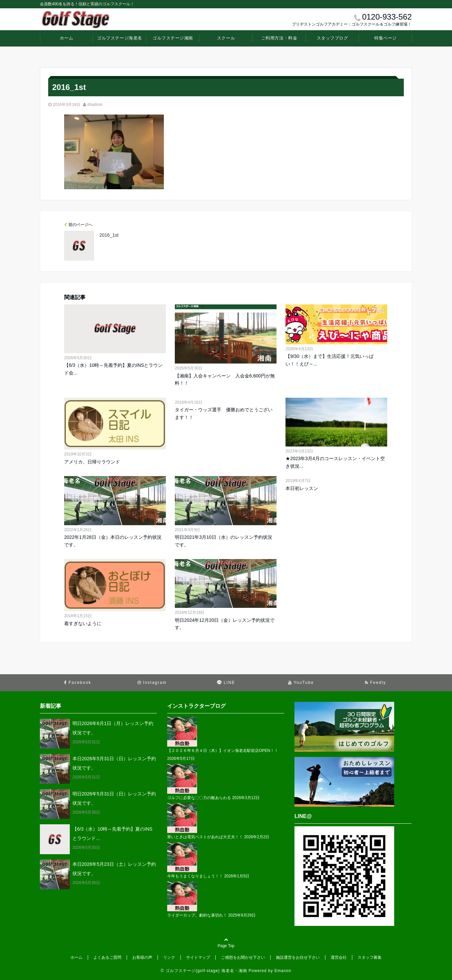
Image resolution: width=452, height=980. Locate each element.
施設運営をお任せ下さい (298, 957)
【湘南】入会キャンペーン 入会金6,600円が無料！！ (225, 379)
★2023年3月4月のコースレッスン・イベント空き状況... (335, 462)
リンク (169, 957)
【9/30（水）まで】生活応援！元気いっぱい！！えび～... (330, 360)
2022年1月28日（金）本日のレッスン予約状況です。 (113, 541)
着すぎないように (83, 623)
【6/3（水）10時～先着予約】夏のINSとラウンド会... (113, 369)
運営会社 (339, 957)
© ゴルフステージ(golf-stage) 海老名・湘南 (204, 971)
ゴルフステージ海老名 (119, 38)
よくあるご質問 (107, 957)
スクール (226, 38)
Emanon (283, 971)
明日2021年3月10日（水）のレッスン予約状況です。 (224, 541)
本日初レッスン (302, 488)
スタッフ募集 (370, 957)
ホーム (67, 38)
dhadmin (95, 105)
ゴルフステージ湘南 (173, 38)
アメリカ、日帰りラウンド (92, 462)
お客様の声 (142, 957)
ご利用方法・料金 (279, 38)
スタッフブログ (333, 38)
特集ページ (386, 38)
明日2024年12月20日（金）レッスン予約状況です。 (225, 624)
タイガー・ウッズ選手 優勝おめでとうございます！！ (224, 413)
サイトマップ (198, 957)
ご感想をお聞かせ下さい (243, 957)
